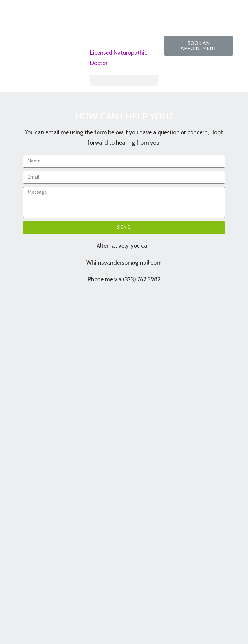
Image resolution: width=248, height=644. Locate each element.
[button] (198, 46)
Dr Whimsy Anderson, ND (120, 22)
